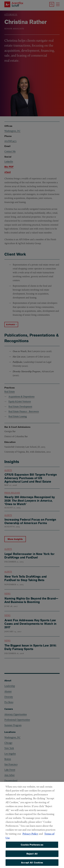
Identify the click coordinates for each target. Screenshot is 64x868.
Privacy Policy (30, 837)
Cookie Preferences (32, 848)
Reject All (32, 857)
